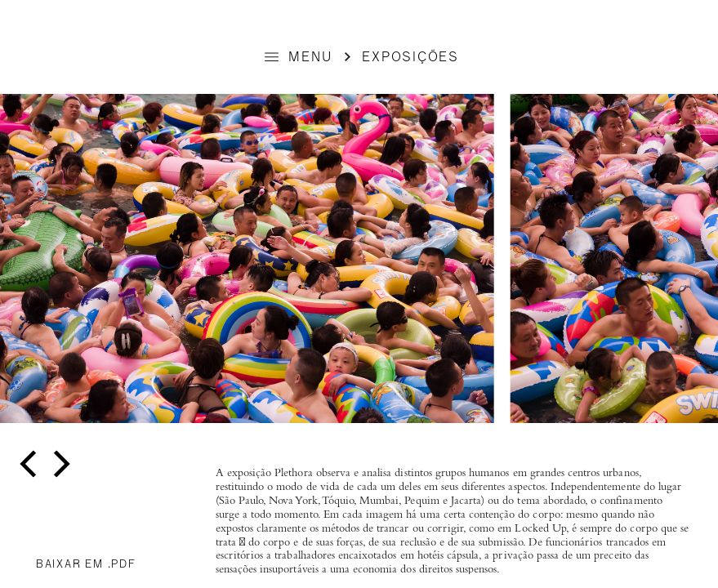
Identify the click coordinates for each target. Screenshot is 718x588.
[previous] (31, 464)
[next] (59, 464)
